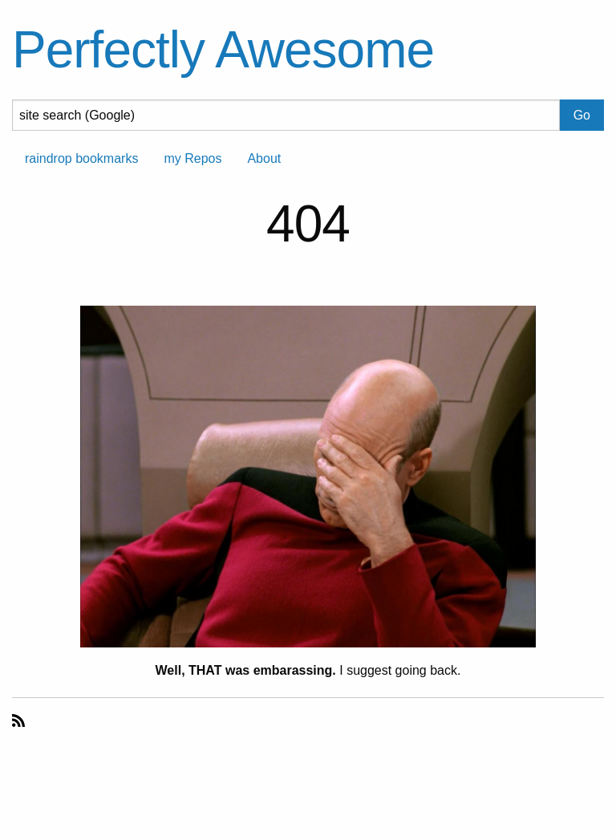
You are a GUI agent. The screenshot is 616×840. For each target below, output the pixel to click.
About (264, 158)
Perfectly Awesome (223, 50)
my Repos (192, 158)
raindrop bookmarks (81, 158)
